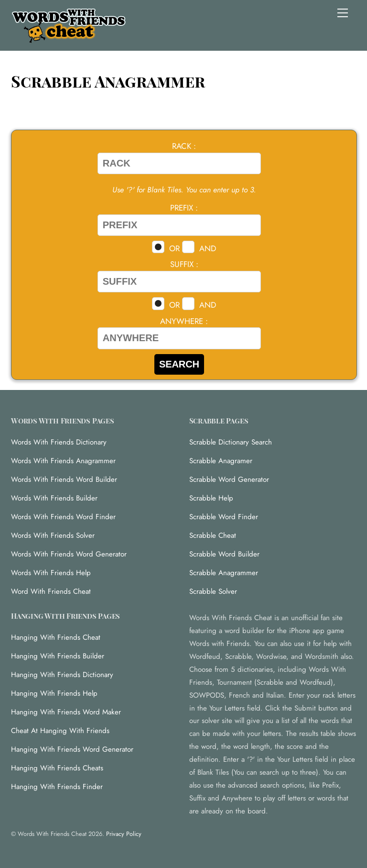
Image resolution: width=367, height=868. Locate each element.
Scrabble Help (211, 498)
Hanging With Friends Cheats (57, 768)
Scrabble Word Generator (229, 479)
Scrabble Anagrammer (224, 573)
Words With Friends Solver (53, 535)
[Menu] (343, 13)
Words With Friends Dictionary (59, 442)
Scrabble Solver (213, 591)
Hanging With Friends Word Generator (72, 749)
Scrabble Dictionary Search (231, 442)
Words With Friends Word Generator (69, 554)
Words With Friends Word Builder (64, 479)
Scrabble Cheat (213, 535)
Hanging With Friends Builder (58, 656)
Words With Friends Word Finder (63, 517)
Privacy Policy (124, 834)
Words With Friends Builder (54, 498)
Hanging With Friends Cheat (56, 637)
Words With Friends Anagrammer (63, 461)
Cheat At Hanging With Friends (60, 731)
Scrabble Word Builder (224, 554)
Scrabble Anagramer (221, 461)
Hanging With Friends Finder (57, 787)
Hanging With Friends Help (54, 693)
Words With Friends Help (51, 573)
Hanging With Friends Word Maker (66, 712)
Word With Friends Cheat (51, 591)
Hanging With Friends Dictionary (62, 675)
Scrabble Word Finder (224, 517)
